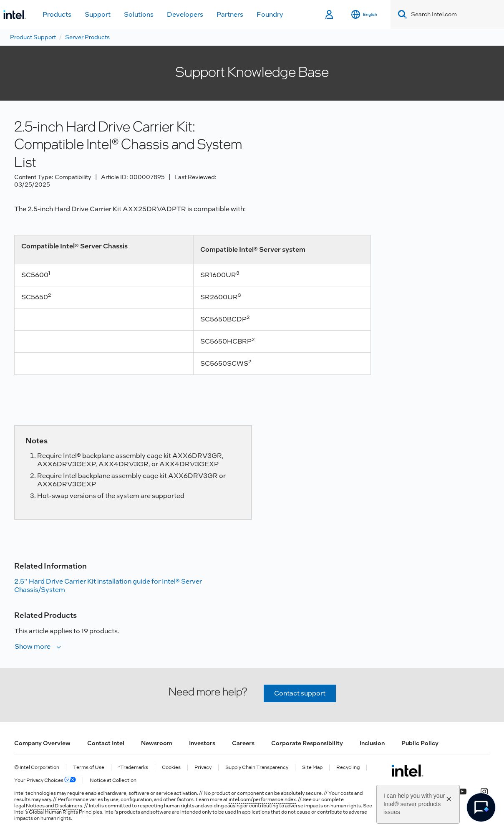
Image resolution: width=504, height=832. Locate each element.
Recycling (348, 768)
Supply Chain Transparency (257, 768)
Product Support (33, 37)
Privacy (203, 768)
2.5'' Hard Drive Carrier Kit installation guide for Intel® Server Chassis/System (108, 585)
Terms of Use (89, 768)
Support (98, 14)
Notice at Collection (113, 780)
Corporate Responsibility (307, 743)
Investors (202, 743)
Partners (230, 14)
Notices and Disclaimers (54, 806)
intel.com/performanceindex (262, 799)
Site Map (312, 768)
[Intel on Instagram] (484, 791)
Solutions (139, 14)
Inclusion (372, 743)
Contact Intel (106, 743)
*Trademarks (133, 768)
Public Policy (420, 743)
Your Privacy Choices (45, 780)
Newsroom (157, 743)
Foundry (270, 14)
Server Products (87, 37)
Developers (185, 14)
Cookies (171, 768)
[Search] (401, 14)
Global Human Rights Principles (66, 812)
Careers (243, 743)
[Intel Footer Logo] (407, 771)
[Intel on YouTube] (462, 791)
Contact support (300, 693)
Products (57, 14)
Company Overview (42, 743)
